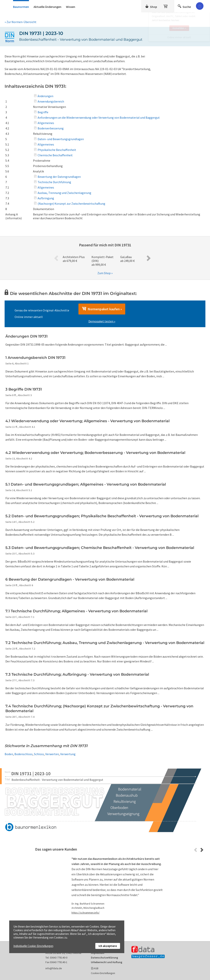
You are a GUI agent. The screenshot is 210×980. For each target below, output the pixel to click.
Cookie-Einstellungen (103, 973)
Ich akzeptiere (108, 946)
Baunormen (21, 7)
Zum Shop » (105, 273)
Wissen (71, 7)
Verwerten (52, 754)
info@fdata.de (54, 968)
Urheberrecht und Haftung (107, 962)
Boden (9, 754)
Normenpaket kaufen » (102, 309)
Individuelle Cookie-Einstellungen (33, 946)
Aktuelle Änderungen (47, 7)
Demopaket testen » (102, 321)
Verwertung (68, 754)
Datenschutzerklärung (104, 958)
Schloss (39, 754)
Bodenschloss (23, 754)
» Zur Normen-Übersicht (21, 22)
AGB (96, 968)
